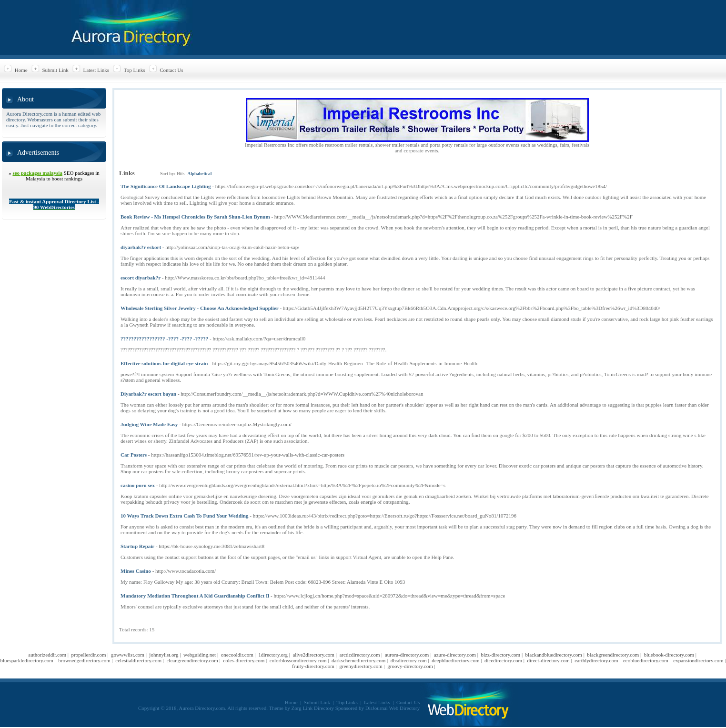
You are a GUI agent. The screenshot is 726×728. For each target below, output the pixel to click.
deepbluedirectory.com (455, 660)
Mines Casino (136, 571)
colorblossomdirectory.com (298, 660)
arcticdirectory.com (359, 655)
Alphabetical (199, 174)
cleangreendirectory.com (192, 660)
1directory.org (273, 655)
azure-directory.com (455, 655)
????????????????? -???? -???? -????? (164, 339)
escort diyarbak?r (141, 278)
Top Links (135, 70)
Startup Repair (137, 546)
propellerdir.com (88, 655)
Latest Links (96, 70)
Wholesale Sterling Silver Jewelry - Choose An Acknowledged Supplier (200, 308)
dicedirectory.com (503, 660)
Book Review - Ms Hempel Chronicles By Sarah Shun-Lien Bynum (195, 217)
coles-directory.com (244, 660)
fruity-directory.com (313, 666)
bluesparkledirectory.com (26, 660)
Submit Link (55, 70)
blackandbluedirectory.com (554, 655)
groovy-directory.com (410, 666)
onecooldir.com (237, 655)
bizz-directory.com (500, 655)
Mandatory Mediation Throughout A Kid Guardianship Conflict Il (195, 596)
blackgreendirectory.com (613, 655)
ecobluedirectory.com (646, 660)
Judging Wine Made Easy (149, 424)
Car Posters (134, 455)
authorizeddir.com (47, 655)
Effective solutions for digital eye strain (164, 363)
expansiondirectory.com (698, 660)
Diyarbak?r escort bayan (148, 394)
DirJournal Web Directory (393, 708)
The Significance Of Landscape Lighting (166, 186)
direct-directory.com (548, 660)
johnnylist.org (164, 655)
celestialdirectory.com (138, 660)
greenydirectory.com (361, 666)
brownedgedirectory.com (84, 660)
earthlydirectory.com (596, 660)
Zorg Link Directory (313, 708)
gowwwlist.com (128, 655)
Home (21, 70)
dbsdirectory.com (409, 660)
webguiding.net (200, 655)
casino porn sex (138, 485)
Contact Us (171, 70)
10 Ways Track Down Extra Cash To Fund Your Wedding (184, 516)
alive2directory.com (313, 655)
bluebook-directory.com (669, 655)
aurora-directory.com (407, 655)
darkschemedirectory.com (358, 660)
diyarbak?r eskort (141, 247)
